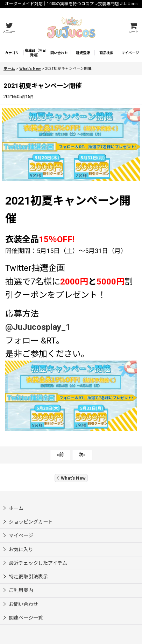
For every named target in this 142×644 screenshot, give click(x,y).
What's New (71, 478)
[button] (9, 28)
